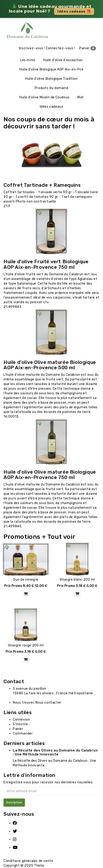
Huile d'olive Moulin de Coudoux (45, 97)
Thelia (39, 866)
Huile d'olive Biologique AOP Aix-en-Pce (51, 69)
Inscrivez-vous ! (32, 48)
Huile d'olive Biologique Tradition (51, 79)
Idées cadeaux (52, 107)
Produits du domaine (51, 88)
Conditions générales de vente (28, 861)
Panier (88, 48)
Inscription (14, 803)
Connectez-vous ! (60, 48)
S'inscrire (20, 724)
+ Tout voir (59, 537)
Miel (80, 97)
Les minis (28, 60)
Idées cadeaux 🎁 (74, 11)
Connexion (21, 720)
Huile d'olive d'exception (63, 60)
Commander (23, 733)
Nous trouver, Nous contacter (37, 703)
